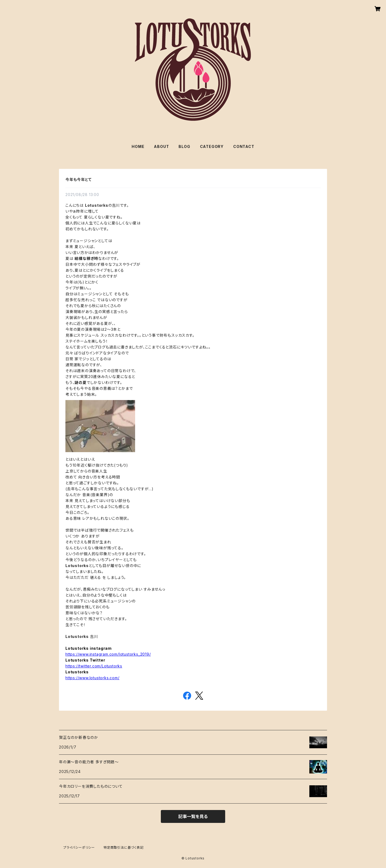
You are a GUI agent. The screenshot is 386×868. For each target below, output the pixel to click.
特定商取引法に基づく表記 (124, 847)
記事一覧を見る (193, 816)
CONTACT (244, 146)
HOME (138, 146)
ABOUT (161, 146)
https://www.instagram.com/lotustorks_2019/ (108, 654)
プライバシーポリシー (79, 847)
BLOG (184, 146)
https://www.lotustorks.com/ (92, 678)
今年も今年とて (79, 179)
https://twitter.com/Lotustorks (94, 666)
